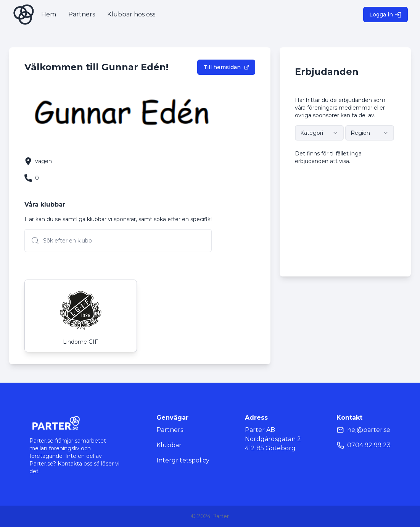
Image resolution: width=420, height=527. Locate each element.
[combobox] (319, 133)
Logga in (385, 15)
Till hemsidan (226, 67)
